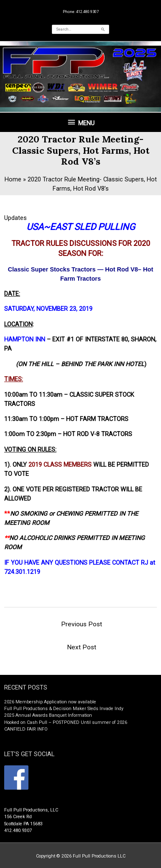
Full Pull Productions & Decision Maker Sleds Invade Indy (64, 709)
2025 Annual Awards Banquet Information (48, 715)
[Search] (103, 29)
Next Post (82, 647)
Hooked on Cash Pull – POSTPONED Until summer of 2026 (66, 722)
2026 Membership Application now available (50, 702)
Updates (15, 218)
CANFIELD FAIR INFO (26, 729)
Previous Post (82, 624)
